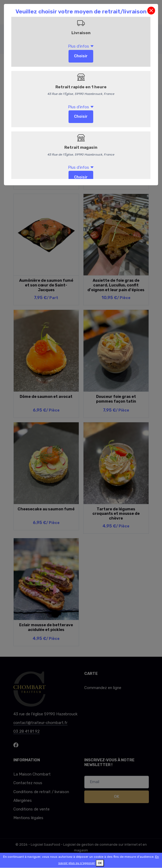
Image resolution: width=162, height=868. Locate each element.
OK (100, 863)
